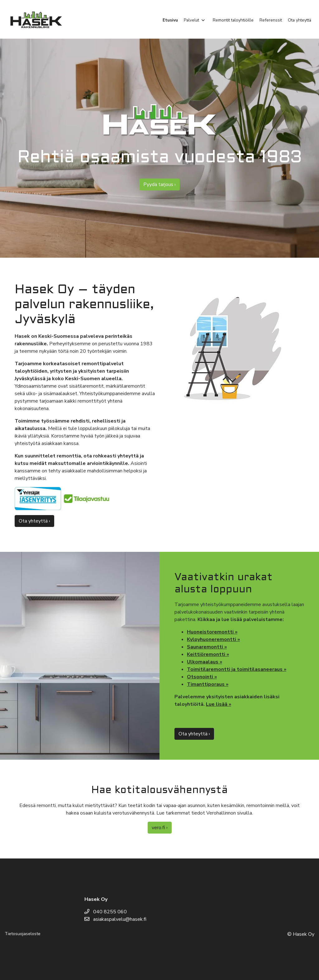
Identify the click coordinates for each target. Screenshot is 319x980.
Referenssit (271, 20)
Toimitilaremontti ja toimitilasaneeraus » (237, 669)
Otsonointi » (202, 677)
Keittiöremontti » (208, 654)
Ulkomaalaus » (205, 662)
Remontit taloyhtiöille (233, 20)
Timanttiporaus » (208, 684)
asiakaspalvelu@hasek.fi (115, 919)
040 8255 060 (106, 912)
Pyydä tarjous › (159, 184)
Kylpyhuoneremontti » (213, 639)
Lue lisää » (219, 704)
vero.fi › (160, 828)
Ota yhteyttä (300, 20)
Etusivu (170, 20)
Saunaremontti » (207, 647)
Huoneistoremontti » (212, 632)
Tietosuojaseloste (23, 934)
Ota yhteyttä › (34, 521)
